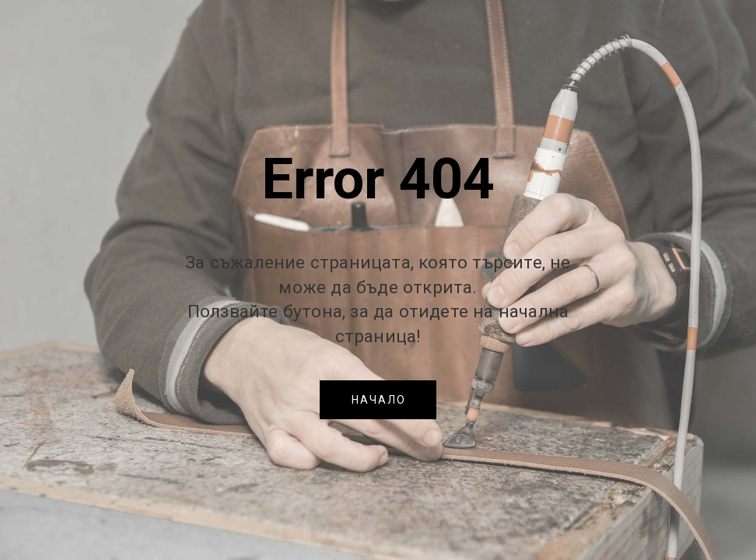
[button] (378, 400)
